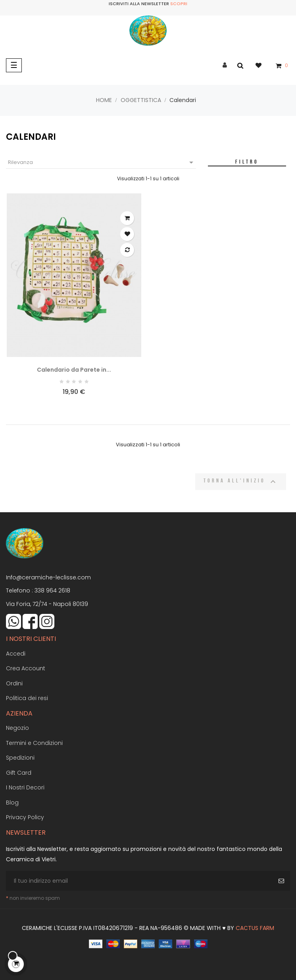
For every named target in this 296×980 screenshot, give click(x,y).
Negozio (17, 728)
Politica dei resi (27, 698)
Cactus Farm (255, 928)
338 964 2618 (52, 590)
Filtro (247, 162)
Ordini (14, 683)
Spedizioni (20, 758)
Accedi (16, 654)
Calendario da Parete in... (74, 370)
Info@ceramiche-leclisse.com (48, 577)
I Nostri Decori (25, 787)
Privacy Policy (25, 817)
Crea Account (26, 668)
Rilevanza (102, 162)
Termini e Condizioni (34, 743)
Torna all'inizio (241, 482)
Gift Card (19, 773)
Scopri (179, 4)
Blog (12, 803)
